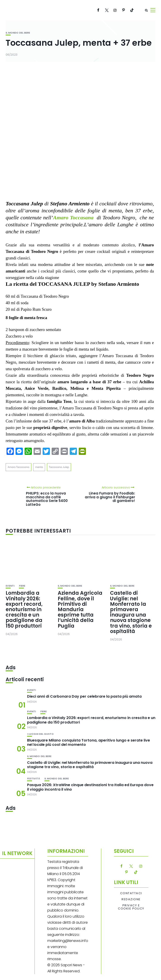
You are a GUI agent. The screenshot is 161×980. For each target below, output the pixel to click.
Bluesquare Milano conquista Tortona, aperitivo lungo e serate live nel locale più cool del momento (89, 742)
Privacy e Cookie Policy (131, 907)
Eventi (10, 586)
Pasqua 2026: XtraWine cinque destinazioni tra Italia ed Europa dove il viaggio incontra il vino (90, 787)
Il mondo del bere (18, 33)
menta (39, 467)
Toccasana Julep (59, 467)
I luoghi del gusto (40, 734)
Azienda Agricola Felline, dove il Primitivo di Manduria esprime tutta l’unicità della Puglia (80, 609)
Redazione (131, 899)
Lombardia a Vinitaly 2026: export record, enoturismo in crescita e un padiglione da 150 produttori (24, 609)
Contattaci (131, 893)
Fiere (22, 586)
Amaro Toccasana (18, 467)
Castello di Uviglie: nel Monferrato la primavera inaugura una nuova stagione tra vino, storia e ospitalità (131, 612)
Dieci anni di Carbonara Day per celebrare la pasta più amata (84, 696)
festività (33, 779)
